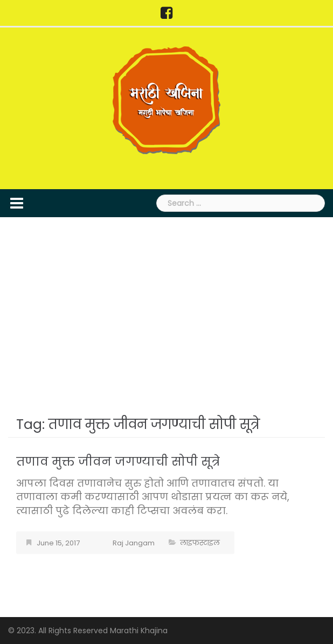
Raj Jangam (134, 543)
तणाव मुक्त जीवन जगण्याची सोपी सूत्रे (118, 462)
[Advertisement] (166, 314)
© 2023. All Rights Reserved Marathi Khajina (88, 631)
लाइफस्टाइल (200, 543)
